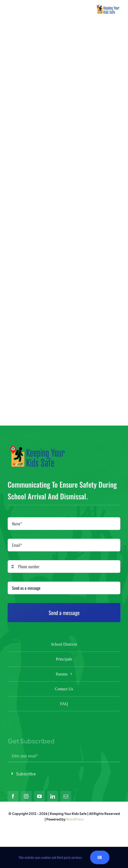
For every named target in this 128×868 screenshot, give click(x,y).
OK (100, 857)
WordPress (75, 819)
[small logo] (108, 6)
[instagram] (26, 796)
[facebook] (13, 796)
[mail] (66, 796)
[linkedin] (53, 796)
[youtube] (39, 796)
